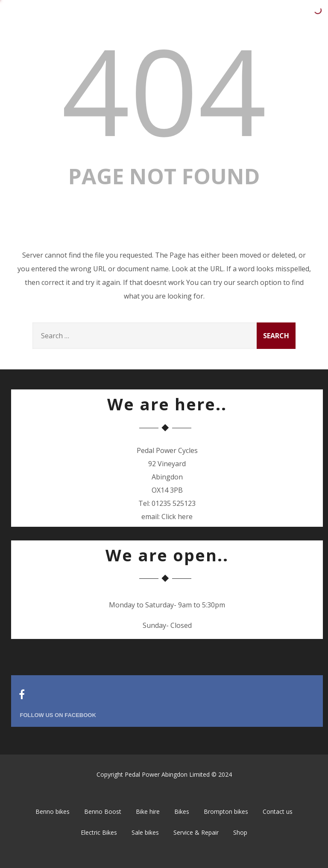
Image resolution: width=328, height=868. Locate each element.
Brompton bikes (226, 811)
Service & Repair (196, 832)
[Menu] (305, 13)
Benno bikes (53, 811)
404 (164, 90)
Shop (240, 832)
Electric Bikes (99, 832)
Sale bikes (145, 832)
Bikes (182, 811)
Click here (177, 517)
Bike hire (148, 811)
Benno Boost (103, 811)
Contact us (278, 811)
